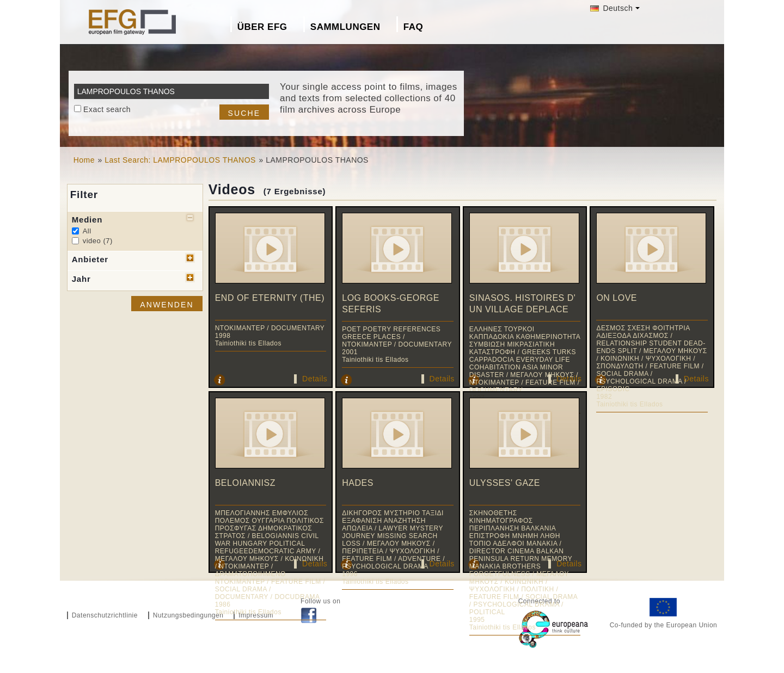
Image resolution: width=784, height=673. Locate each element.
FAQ (413, 27)
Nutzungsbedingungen (188, 615)
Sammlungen (345, 27)
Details (315, 379)
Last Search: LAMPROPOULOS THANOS (180, 160)
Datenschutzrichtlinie (105, 615)
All (87, 231)
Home (84, 160)
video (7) (98, 241)
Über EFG (262, 27)
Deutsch (611, 8)
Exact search (107, 109)
